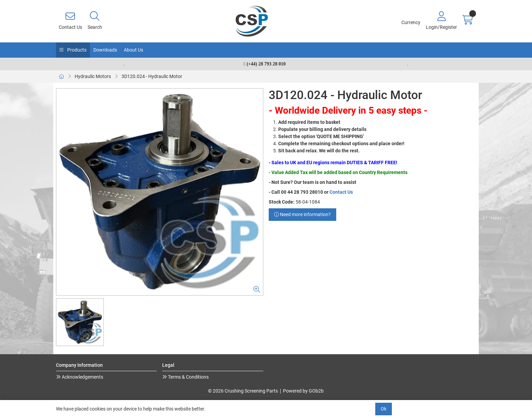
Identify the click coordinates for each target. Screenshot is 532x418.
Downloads (105, 50)
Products (76, 50)
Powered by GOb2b (303, 391)
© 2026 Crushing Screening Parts (243, 391)
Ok (384, 409)
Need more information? (302, 214)
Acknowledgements (82, 377)
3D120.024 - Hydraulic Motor (152, 76)
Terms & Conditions (188, 377)
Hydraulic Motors (93, 76)
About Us (134, 50)
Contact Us (341, 192)
